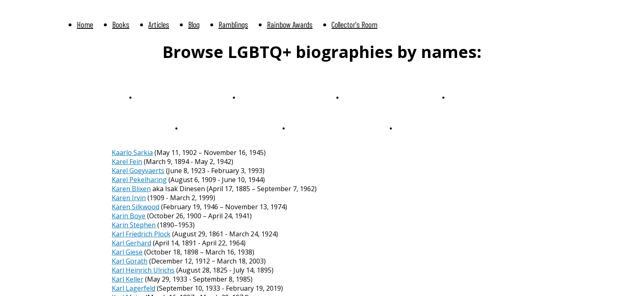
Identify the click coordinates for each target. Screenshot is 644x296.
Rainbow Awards (290, 24)
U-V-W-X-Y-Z (202, 128)
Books (121, 24)
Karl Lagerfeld (133, 288)
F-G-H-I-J (254, 97)
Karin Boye (129, 216)
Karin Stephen (134, 225)
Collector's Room (354, 24)
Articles (159, 24)
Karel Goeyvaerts (138, 171)
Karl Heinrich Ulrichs (143, 270)
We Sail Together (314, 128)
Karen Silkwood (136, 207)
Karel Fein (127, 162)
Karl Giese (127, 252)
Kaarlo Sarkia (132, 153)
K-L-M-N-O (360, 97)
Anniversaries (416, 128)
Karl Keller (128, 279)
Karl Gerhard (131, 243)
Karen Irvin (129, 198)
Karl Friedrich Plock (141, 234)
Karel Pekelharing (139, 180)
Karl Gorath (130, 261)
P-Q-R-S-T (465, 97)
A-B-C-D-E (152, 97)
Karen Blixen (131, 189)
